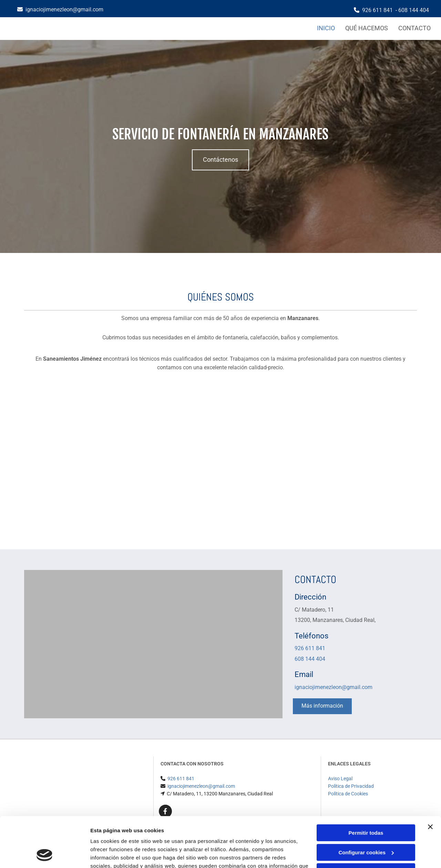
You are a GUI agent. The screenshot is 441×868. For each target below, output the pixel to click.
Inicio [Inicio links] (326, 28)
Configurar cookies (366, 805)
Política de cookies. (141, 835)
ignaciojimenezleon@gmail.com (64, 9)
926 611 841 (377, 10)
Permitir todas (366, 786)
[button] (220, 160)
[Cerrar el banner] (430, 780)
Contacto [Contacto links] (414, 28)
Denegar (366, 825)
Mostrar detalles (110, 854)
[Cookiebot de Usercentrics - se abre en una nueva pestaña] (45, 855)
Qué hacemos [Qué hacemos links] (367, 28)
